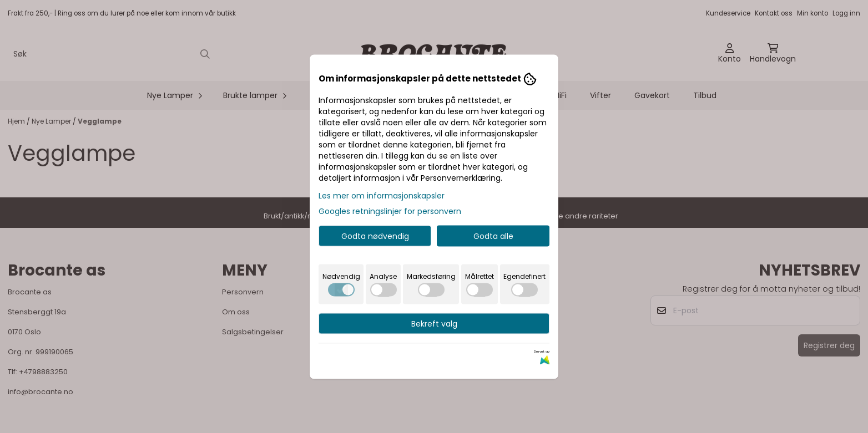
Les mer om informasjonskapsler (382, 195)
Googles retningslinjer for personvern (390, 211)
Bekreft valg (434, 323)
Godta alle (493, 236)
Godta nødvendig (375, 236)
